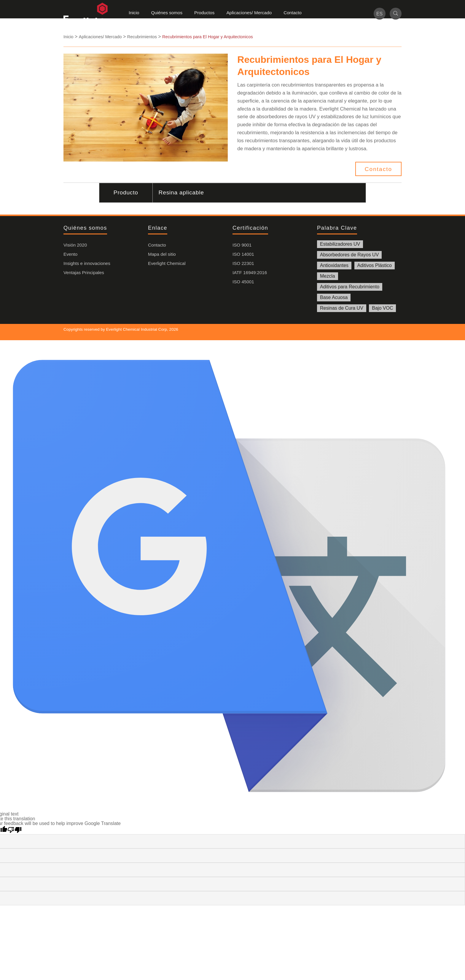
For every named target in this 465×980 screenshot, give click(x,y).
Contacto (293, 13)
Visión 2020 (75, 245)
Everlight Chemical (167, 263)
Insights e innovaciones (87, 263)
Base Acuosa (334, 297)
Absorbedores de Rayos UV (349, 255)
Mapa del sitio (162, 254)
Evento (70, 254)
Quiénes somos (167, 13)
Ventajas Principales (84, 272)
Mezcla (328, 276)
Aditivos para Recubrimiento (350, 287)
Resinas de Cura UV (342, 308)
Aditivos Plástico (375, 265)
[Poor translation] (15, 830)
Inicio (134, 13)
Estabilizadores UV (340, 244)
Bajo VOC (382, 308)
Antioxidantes (334, 265)
